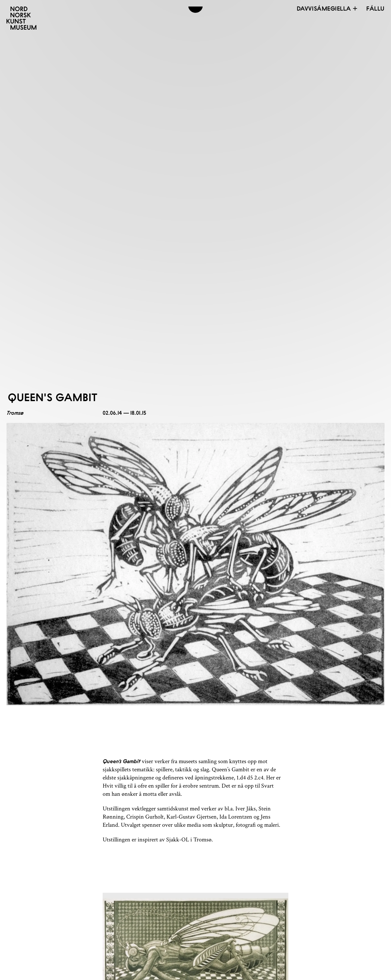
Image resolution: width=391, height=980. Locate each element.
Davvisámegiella (328, 8)
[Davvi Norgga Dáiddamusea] (21, 18)
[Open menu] (375, 8)
